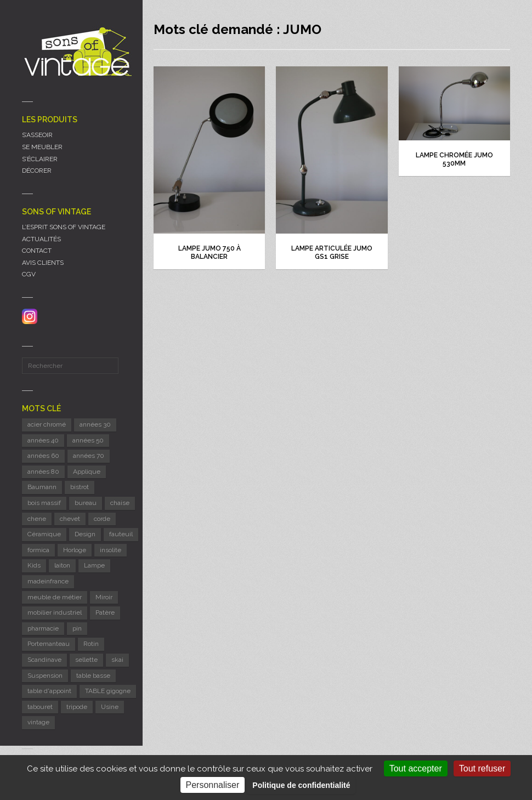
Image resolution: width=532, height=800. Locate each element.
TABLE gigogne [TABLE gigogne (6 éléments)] (108, 691)
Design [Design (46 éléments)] (85, 534)
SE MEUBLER (42, 147)
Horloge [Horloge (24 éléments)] (75, 550)
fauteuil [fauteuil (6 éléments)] (121, 534)
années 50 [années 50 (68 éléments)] (88, 440)
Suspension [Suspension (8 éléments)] (45, 676)
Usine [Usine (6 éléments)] (110, 707)
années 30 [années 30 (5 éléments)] (95, 424)
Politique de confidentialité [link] (301, 785)
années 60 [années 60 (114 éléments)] (43, 456)
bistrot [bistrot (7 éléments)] (80, 487)
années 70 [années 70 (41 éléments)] (89, 456)
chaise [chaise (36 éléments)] (120, 503)
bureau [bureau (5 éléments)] (86, 503)
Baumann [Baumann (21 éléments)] (42, 487)
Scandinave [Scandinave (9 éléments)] (44, 660)
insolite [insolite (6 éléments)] (111, 550)
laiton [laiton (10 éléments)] (62, 565)
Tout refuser (482, 768)
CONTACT (37, 251)
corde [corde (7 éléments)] (102, 519)
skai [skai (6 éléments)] (117, 660)
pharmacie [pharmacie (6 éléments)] (43, 628)
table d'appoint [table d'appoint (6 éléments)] (49, 691)
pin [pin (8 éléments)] (77, 628)
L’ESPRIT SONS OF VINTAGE (64, 227)
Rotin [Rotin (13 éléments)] (91, 644)
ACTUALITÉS (41, 239)
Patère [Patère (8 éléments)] (105, 612)
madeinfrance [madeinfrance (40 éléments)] (48, 581)
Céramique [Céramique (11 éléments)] (44, 534)
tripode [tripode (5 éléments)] (77, 707)
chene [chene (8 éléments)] (37, 519)
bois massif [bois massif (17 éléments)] (44, 503)
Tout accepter (416, 768)
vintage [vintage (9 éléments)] (38, 722)
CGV (29, 274)
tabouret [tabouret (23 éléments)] (40, 707)
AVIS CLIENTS (43, 263)
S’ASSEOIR (37, 135)
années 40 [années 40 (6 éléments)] (43, 440)
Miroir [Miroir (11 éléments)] (104, 597)
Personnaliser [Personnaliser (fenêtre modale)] (213, 785)
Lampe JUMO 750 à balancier (210, 253)
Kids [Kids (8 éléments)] (34, 565)
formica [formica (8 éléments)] (38, 550)
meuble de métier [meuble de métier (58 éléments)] (55, 597)
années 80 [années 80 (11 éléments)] (43, 472)
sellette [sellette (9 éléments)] (86, 660)
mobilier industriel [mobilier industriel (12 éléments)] (55, 612)
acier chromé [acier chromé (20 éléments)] (47, 424)
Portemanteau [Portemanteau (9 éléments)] (49, 644)
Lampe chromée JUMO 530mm (454, 159)
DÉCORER (37, 171)
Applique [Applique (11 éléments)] (87, 472)
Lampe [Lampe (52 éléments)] (94, 565)
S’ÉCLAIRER (40, 159)
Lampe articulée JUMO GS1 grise (332, 253)
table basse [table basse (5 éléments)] (93, 676)
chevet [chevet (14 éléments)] (70, 519)
